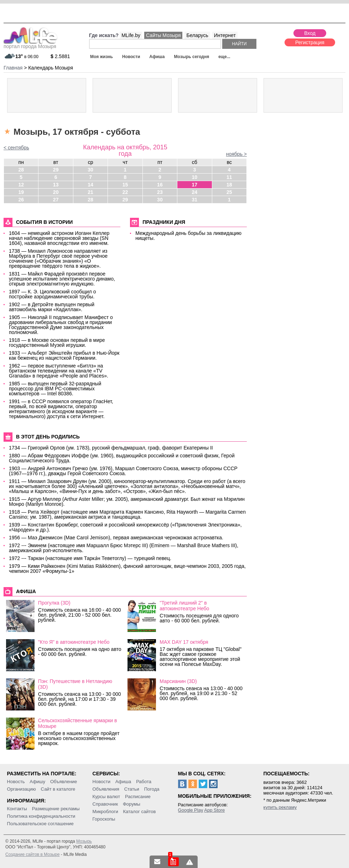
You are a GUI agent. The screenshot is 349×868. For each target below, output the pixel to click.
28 (21, 170)
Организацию (22, 789)
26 (21, 200)
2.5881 (60, 56)
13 (56, 185)
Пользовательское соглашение (40, 824)
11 (229, 177)
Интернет (225, 35)
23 (160, 192)
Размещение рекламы (56, 809)
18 (229, 185)
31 (195, 200)
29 (56, 170)
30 (90, 170)
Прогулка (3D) (54, 603)
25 (229, 192)
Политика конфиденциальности (41, 816)
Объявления (106, 789)
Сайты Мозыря (163, 35)
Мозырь (84, 841)
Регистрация (310, 42)
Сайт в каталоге (58, 789)
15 (125, 185)
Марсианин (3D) (178, 681)
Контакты (17, 809)
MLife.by (131, 35)
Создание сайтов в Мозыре (32, 854)
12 (21, 185)
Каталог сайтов (140, 811)
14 (90, 185)
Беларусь (197, 35)
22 (125, 192)
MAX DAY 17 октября (184, 642)
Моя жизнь (101, 57)
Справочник (105, 804)
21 (90, 192)
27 (56, 200)
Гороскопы (104, 819)
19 (21, 192)
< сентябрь (16, 148)
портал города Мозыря (30, 44)
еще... (224, 57)
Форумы (132, 804)
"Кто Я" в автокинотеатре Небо (74, 642)
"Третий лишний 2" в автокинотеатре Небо (184, 606)
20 (56, 192)
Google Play (191, 810)
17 (195, 185)
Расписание (138, 797)
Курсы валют (106, 797)
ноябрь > (236, 154)
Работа (144, 782)
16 (160, 185)
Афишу (37, 782)
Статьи (132, 789)
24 (195, 192)
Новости (131, 57)
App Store (214, 810)
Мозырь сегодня (192, 57)
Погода (152, 789)
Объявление (64, 782)
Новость (16, 782)
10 (195, 177)
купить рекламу (280, 807)
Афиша (157, 57)
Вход (310, 33)
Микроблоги (105, 811)
